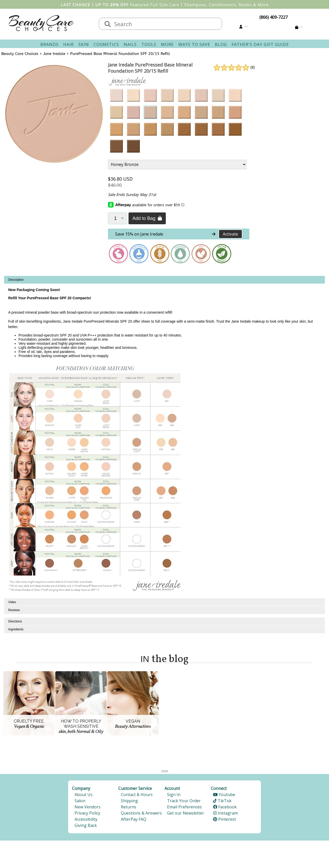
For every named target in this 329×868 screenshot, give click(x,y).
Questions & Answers (141, 813)
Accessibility (86, 819)
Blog (221, 44)
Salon (80, 801)
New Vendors (88, 807)
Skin (84, 44)
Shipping (129, 801)
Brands (49, 44)
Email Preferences (184, 807)
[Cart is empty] (299, 27)
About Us (84, 795)
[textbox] (166, 24)
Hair (68, 44)
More (167, 44)
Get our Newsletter (186, 813)
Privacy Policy (87, 813)
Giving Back (86, 825)
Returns (129, 807)
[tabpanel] (164, 437)
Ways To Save (194, 44)
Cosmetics (106, 44)
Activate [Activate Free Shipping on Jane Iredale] (230, 234)
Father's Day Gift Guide (260, 44)
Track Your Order (184, 801)
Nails (130, 44)
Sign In (174, 795)
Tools (149, 44)
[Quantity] (118, 218)
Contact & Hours (137, 795)
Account (172, 788)
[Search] (108, 24)
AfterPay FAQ (134, 819)
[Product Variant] (177, 165)
